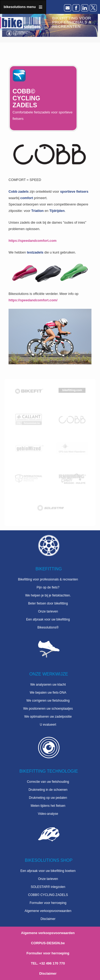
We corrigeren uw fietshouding (48, 701)
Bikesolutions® (48, 627)
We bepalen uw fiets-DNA (48, 693)
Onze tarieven (48, 611)
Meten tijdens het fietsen (48, 806)
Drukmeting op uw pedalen (48, 798)
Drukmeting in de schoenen (48, 790)
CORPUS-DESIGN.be (48, 943)
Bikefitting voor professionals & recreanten (48, 579)
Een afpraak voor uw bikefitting (48, 619)
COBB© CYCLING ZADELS (48, 895)
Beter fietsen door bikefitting (48, 603)
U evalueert (48, 725)
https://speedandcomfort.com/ (33, 300)
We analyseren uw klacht (48, 685)
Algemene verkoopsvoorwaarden (48, 911)
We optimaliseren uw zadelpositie (48, 717)
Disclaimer (48, 919)
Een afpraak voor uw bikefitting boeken (48, 871)
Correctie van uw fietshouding (48, 782)
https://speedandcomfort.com (33, 241)
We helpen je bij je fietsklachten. (48, 595)
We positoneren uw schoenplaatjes (48, 709)
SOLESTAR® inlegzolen (48, 887)
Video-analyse (48, 814)
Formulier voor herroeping (48, 903)
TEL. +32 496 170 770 (48, 963)
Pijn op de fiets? (48, 587)
